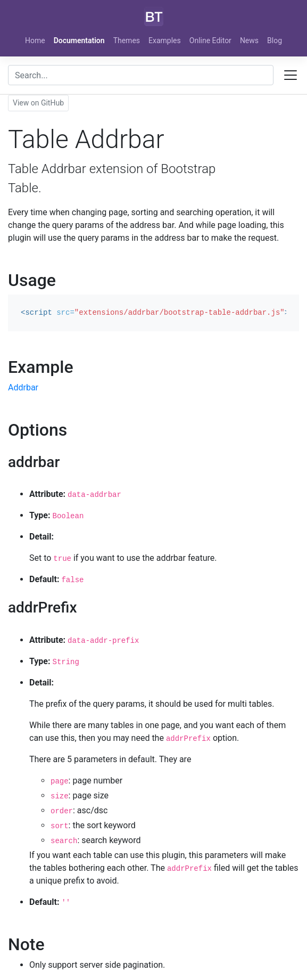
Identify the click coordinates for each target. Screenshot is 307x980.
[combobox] (141, 75)
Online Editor (210, 40)
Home (35, 40)
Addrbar (23, 387)
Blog (275, 40)
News (249, 40)
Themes (127, 40)
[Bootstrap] (154, 17)
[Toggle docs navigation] (291, 75)
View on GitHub (38, 103)
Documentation (79, 40)
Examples (165, 40)
